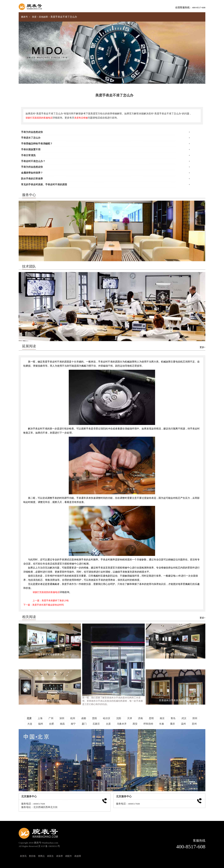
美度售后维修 (81, 118)
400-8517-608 (191, 847)
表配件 (68, 856)
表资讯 (23, 856)
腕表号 (24, 17)
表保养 (59, 856)
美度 (34, 17)
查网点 (41, 856)
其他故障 (43, 17)
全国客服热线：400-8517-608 (190, 8)
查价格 (32, 856)
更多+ (202, 347)
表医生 (50, 856)
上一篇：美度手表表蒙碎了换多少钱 (51, 601)
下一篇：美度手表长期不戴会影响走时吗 (44, 605)
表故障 (78, 856)
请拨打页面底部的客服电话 (39, 118)
